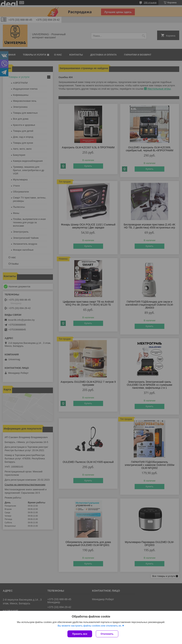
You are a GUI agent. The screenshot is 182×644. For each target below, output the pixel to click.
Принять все (80, 634)
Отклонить (107, 634)
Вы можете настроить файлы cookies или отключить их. (90, 626)
